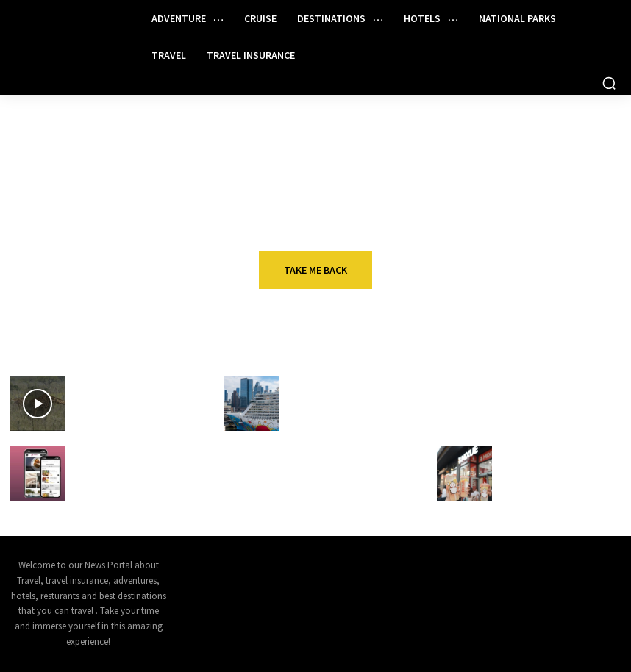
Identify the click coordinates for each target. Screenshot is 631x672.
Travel (520, 381)
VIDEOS (94, 381)
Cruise (307, 381)
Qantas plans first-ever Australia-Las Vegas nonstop (340, 478)
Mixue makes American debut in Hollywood (552, 471)
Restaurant (532, 451)
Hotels (95, 451)
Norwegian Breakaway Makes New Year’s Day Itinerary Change (338, 408)
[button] (609, 83)
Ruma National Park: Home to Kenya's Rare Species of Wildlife (135, 408)
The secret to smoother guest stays (128, 471)
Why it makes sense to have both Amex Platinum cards (562, 401)
